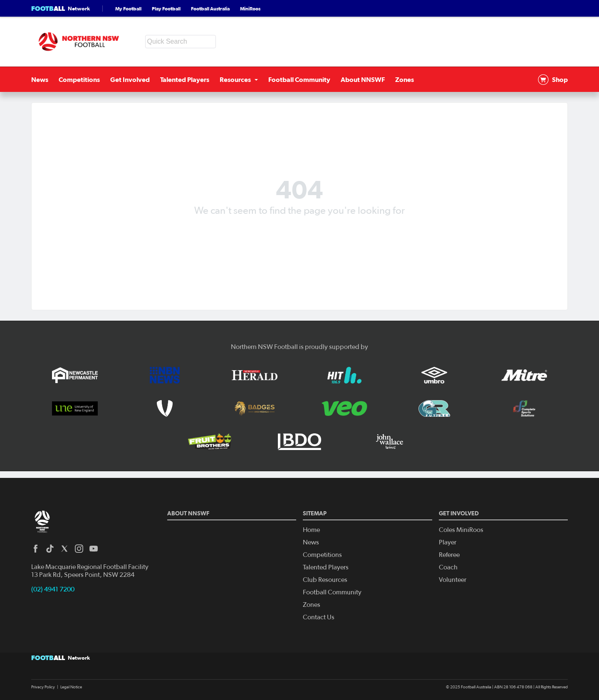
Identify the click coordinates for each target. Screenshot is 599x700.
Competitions (79, 79)
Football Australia (210, 9)
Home (311, 530)
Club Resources (325, 580)
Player (448, 542)
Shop (553, 79)
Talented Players (185, 79)
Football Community (299, 79)
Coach (448, 567)
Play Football (166, 9)
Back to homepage (299, 231)
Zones (405, 79)
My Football (128, 9)
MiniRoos (250, 9)
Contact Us (319, 617)
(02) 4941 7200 (53, 589)
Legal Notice (71, 687)
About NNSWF (363, 79)
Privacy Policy (43, 687)
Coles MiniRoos (461, 530)
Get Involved (130, 79)
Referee (449, 555)
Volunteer (453, 580)
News (40, 79)
